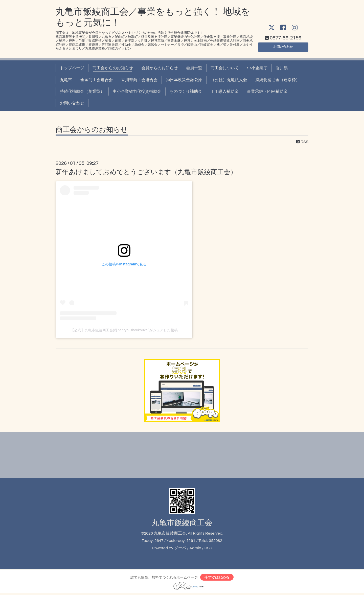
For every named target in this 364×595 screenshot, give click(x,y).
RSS (302, 142)
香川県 (282, 68)
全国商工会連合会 (97, 80)
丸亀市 (66, 80)
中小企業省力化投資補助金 (137, 91)
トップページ (72, 68)
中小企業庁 (257, 68)
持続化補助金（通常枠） (278, 80)
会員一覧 (194, 68)
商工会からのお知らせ (113, 68)
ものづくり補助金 (186, 91)
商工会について (225, 68)
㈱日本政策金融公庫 (184, 80)
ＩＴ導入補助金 (224, 91)
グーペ (180, 548)
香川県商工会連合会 (139, 80)
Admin (195, 548)
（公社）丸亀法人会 (229, 80)
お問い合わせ (283, 46)
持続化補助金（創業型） (82, 91)
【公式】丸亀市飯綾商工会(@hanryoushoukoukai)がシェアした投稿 (124, 330)
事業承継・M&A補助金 (267, 91)
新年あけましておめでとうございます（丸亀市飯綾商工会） (146, 172)
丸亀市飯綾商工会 (182, 523)
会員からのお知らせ (160, 68)
